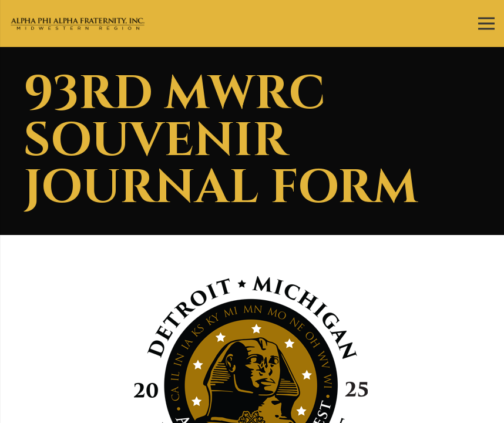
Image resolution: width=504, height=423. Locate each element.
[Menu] (486, 23)
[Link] (78, 24)
